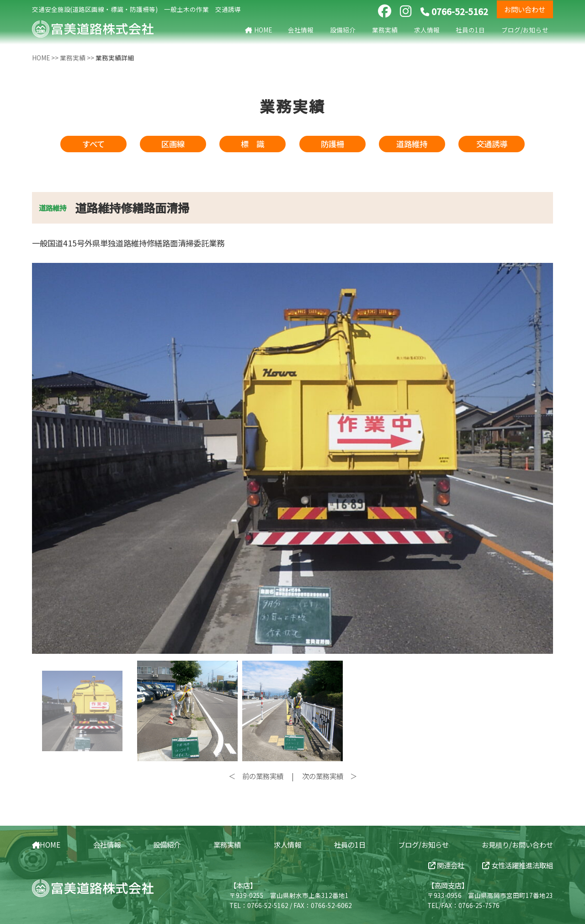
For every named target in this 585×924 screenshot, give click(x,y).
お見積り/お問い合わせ (517, 844)
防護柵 (332, 144)
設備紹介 (343, 30)
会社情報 (301, 30)
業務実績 (385, 30)
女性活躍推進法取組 (518, 865)
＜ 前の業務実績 (256, 776)
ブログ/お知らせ (525, 30)
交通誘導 (492, 144)
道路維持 (412, 144)
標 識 (253, 144)
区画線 (173, 144)
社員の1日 (470, 30)
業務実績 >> (78, 58)
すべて (93, 144)
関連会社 (447, 865)
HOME (258, 30)
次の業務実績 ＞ (330, 776)
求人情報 (427, 30)
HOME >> (46, 58)
